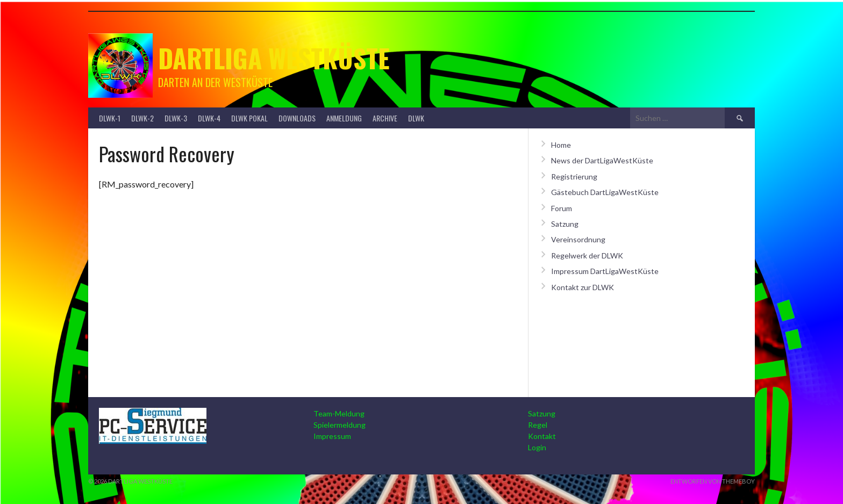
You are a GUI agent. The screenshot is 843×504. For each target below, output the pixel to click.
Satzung (565, 224)
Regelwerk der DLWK (587, 255)
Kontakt (542, 436)
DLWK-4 (209, 118)
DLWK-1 (110, 118)
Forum (562, 208)
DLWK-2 (142, 118)
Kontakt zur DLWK (583, 287)
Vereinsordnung (578, 239)
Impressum (332, 436)
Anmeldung (344, 118)
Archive (385, 118)
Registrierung (574, 177)
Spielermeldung (340, 425)
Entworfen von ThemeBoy (713, 481)
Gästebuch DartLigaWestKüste (605, 192)
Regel (538, 425)
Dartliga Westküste (274, 58)
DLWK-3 (176, 118)
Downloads (297, 118)
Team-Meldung (339, 413)
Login (537, 447)
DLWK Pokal (249, 118)
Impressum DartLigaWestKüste (605, 271)
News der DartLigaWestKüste (602, 160)
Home (561, 145)
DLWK (416, 118)
